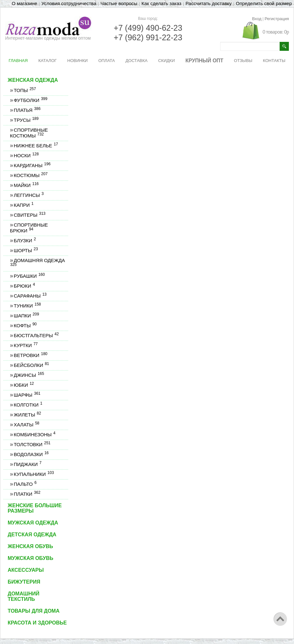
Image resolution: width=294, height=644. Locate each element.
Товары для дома (34, 611)
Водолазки (31, 454)
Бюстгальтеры (36, 335)
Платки (27, 494)
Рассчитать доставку (209, 3)
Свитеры (29, 215)
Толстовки (32, 444)
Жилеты (27, 415)
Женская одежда (33, 80)
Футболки (30, 100)
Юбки (24, 385)
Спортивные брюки (29, 228)
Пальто (25, 484)
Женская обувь (30, 546)
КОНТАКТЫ (274, 61)
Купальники (34, 474)
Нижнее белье (36, 146)
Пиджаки (27, 464)
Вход (257, 19)
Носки (26, 155)
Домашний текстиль (23, 596)
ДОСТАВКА (137, 61)
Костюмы (31, 175)
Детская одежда (32, 535)
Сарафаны (30, 296)
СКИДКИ (166, 61)
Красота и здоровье (37, 623)
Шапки (26, 316)
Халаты (26, 425)
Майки (26, 185)
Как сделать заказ (162, 3)
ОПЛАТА (107, 61)
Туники (27, 306)
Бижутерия (24, 582)
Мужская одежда (33, 523)
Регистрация (277, 19)
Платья (27, 110)
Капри (23, 205)
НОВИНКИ (78, 61)
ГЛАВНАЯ (18, 61)
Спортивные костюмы (29, 133)
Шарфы (27, 395)
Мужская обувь (31, 558)
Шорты (26, 250)
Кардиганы (32, 165)
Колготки (28, 405)
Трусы (26, 120)
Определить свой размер (264, 3)
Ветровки (30, 355)
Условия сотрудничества (69, 3)
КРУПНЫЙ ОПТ (204, 61)
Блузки (25, 241)
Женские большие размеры (35, 508)
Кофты (25, 326)
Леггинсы (29, 195)
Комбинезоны (34, 435)
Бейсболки (31, 365)
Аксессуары (26, 570)
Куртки (26, 345)
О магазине (25, 3)
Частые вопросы (119, 3)
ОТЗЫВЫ (243, 61)
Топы (25, 90)
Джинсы (29, 375)
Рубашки (29, 276)
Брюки (24, 286)
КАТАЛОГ (47, 61)
